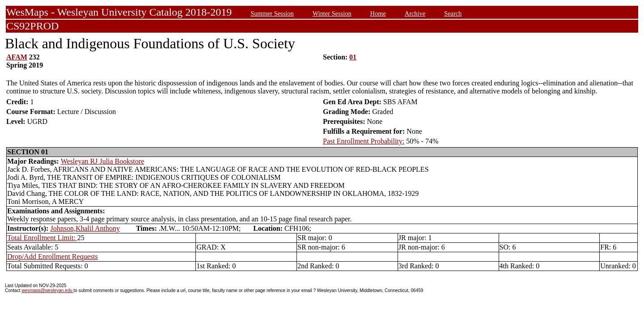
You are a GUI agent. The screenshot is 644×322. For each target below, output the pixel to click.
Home (378, 13)
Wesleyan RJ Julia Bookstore (103, 161)
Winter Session (332, 13)
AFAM (17, 57)
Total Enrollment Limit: (42, 238)
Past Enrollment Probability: (364, 141)
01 (353, 57)
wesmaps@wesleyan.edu (47, 290)
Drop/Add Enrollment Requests (53, 256)
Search (453, 13)
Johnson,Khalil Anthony (85, 228)
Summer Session (272, 13)
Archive (415, 13)
